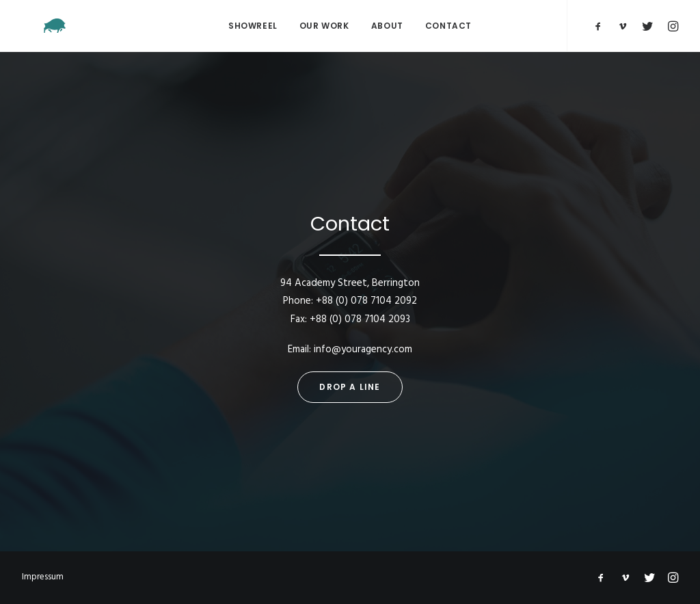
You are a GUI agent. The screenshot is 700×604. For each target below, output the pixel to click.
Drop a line (350, 387)
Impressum (43, 577)
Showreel (253, 26)
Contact (448, 26)
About (387, 26)
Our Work (324, 26)
